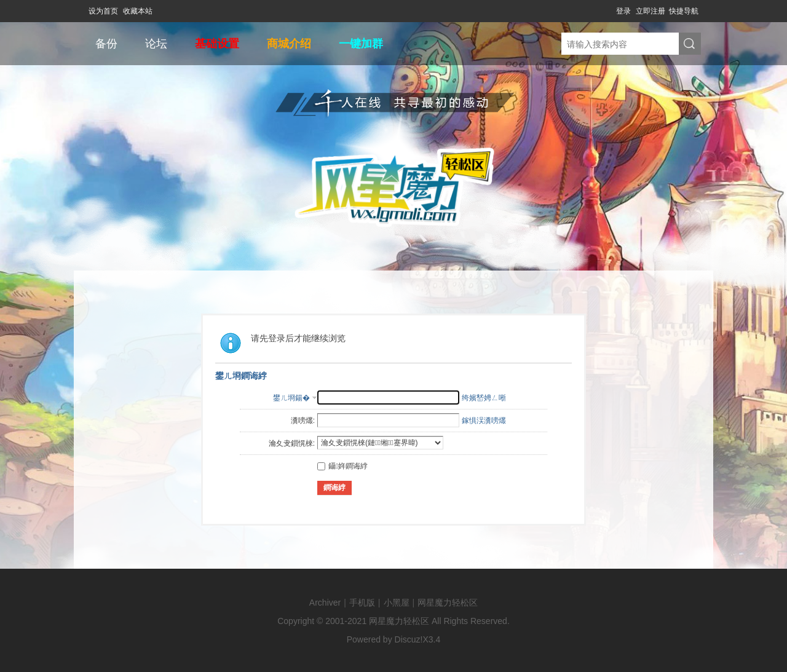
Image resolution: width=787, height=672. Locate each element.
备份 (106, 44)
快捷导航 (684, 11)
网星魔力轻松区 (448, 603)
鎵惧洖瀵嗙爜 (484, 421)
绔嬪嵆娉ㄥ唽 (484, 398)
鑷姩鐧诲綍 (342, 466)
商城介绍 (289, 44)
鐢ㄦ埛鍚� (291, 398)
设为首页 (103, 11)
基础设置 (217, 44)
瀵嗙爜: (303, 421)
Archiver (325, 603)
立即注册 (651, 11)
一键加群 (361, 44)
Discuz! (409, 639)
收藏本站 (138, 11)
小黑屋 (397, 603)
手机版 (362, 603)
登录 (623, 11)
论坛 (156, 44)
